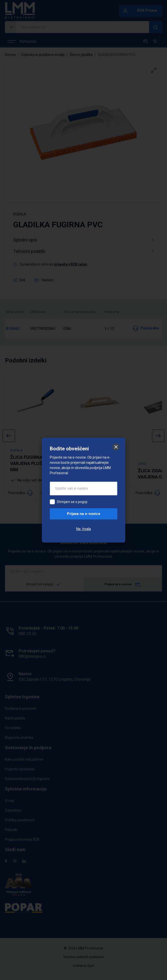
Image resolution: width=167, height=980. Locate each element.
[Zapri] (116, 447)
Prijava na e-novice (84, 514)
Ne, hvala (83, 529)
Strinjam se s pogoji (72, 502)
